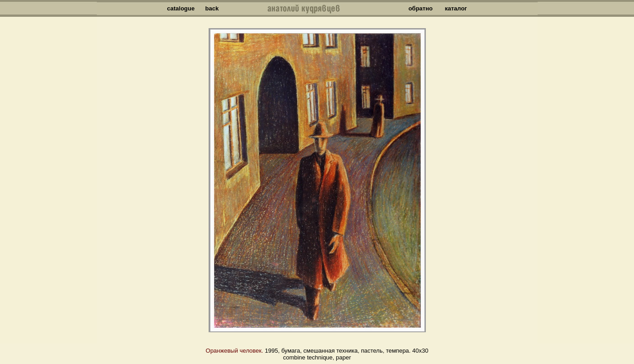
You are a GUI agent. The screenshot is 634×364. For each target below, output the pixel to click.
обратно (421, 8)
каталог (456, 8)
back (212, 8)
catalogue (181, 8)
